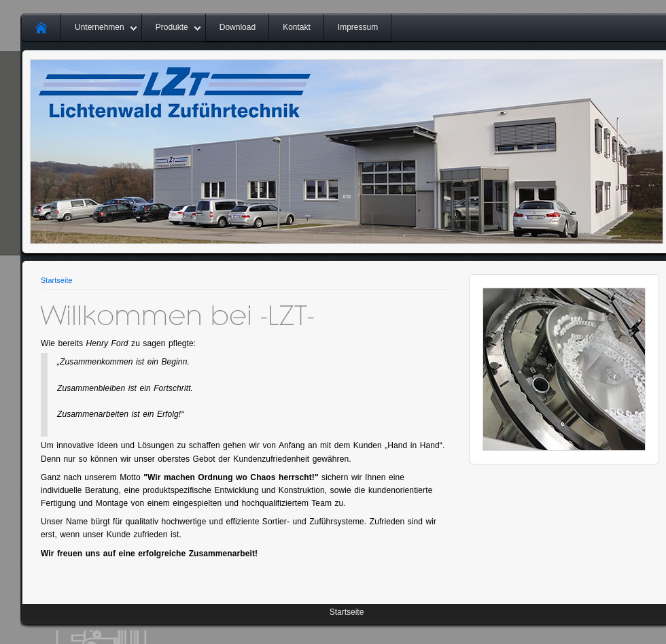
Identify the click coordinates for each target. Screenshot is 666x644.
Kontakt (297, 27)
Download (238, 27)
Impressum (358, 27)
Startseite (57, 280)
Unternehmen (100, 27)
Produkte (172, 27)
